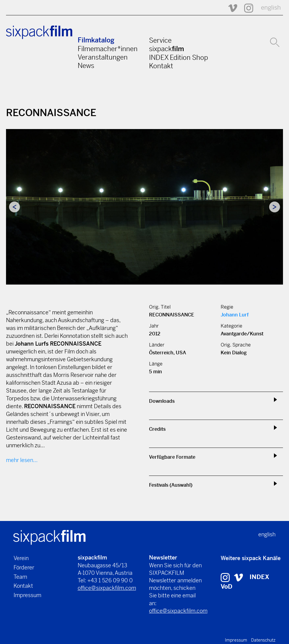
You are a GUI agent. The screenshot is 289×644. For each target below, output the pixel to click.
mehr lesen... (22, 460)
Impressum (27, 595)
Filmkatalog (96, 40)
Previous (14, 207)
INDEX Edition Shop (179, 57)
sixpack (166, 49)
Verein (21, 558)
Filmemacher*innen (108, 49)
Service (160, 40)
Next (275, 207)
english (271, 8)
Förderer (24, 567)
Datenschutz (263, 640)
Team (20, 577)
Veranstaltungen (103, 57)
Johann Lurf (235, 315)
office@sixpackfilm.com (107, 588)
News (86, 66)
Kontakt (161, 66)
